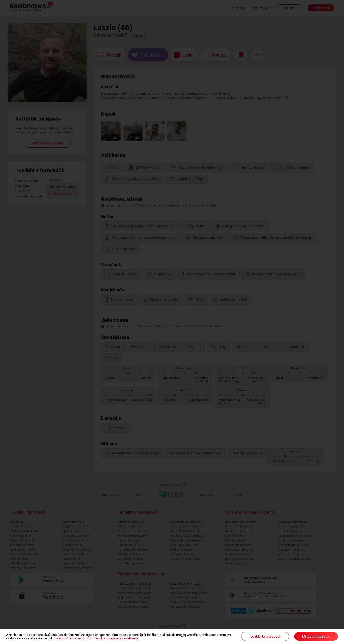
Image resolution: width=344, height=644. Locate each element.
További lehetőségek (265, 636)
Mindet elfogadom (316, 636)
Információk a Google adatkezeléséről (112, 638)
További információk (67, 638)
